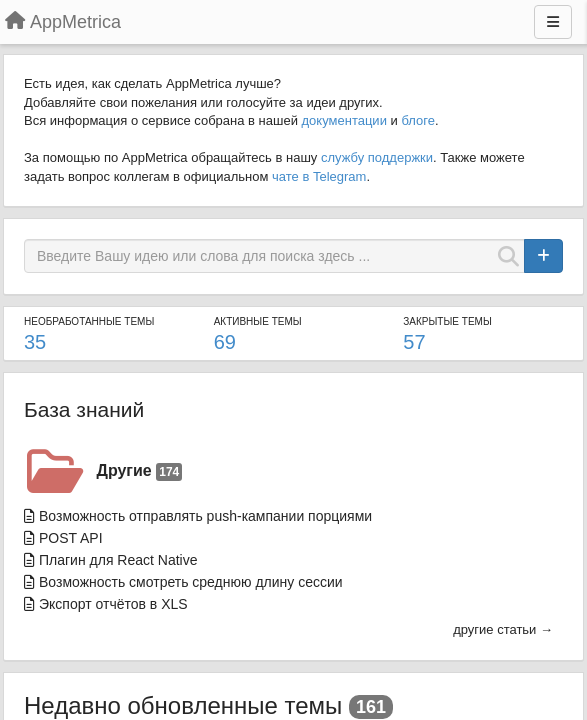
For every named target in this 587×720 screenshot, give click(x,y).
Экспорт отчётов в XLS (113, 604)
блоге (418, 120)
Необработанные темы (89, 321)
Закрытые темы (447, 321)
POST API (71, 538)
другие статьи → (503, 629)
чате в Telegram (319, 176)
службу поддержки (377, 157)
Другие (140, 471)
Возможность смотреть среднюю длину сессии (191, 582)
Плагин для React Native (118, 560)
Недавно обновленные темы (183, 705)
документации (344, 120)
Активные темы (258, 321)
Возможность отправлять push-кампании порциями (205, 516)
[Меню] (553, 22)
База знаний (84, 409)
